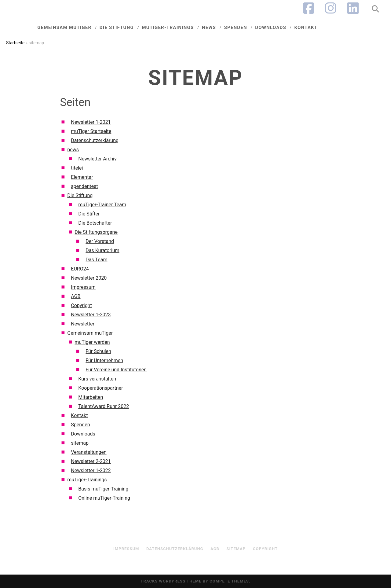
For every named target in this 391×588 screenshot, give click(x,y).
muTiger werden (92, 342)
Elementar (82, 177)
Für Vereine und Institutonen (116, 370)
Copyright (81, 305)
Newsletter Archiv (97, 159)
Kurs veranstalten (97, 379)
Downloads (273, 27)
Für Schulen (98, 351)
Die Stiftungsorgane (96, 232)
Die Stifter (89, 214)
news (73, 150)
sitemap (80, 443)
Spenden (239, 27)
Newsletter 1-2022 (91, 470)
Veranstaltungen (89, 452)
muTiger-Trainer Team (102, 205)
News (214, 27)
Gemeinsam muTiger (76, 27)
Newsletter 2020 (89, 278)
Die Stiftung (126, 27)
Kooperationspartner (100, 388)
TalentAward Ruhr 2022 (104, 406)
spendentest (84, 186)
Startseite (15, 43)
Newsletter (83, 324)
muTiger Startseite (91, 131)
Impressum (83, 287)
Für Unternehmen (104, 360)
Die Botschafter (95, 223)
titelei (77, 168)
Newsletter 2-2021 (91, 461)
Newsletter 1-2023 (91, 315)
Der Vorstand (100, 241)
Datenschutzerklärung (95, 140)
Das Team (96, 260)
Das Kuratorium (102, 250)
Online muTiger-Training (104, 498)
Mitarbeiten (91, 397)
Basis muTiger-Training (103, 489)
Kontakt (307, 27)
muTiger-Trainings (175, 27)
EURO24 (80, 269)
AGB (76, 296)
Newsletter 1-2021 (91, 122)
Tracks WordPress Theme (171, 581)
